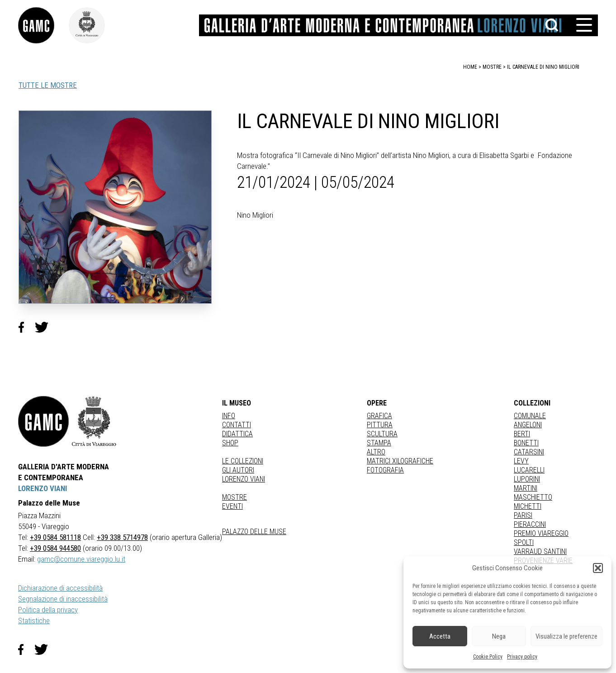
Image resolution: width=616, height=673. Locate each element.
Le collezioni (243, 461)
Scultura (382, 434)
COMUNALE (530, 416)
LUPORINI (527, 479)
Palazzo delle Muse (254, 532)
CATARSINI (529, 452)
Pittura (380, 425)
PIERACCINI (530, 524)
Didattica (237, 434)
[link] (43, 25)
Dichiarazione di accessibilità (60, 588)
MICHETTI (528, 506)
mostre (492, 67)
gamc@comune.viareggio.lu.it (81, 559)
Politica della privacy (48, 610)
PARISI (523, 515)
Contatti (237, 425)
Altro (376, 452)
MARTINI (526, 488)
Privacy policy (522, 657)
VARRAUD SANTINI (540, 551)
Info (229, 416)
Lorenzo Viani (244, 479)
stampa (379, 443)
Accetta (440, 636)
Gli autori (238, 470)
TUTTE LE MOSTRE (48, 85)
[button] (598, 568)
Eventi (232, 506)
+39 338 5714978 (122, 537)
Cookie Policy (488, 657)
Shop (230, 443)
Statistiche (34, 620)
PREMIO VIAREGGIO (541, 533)
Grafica (379, 416)
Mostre (235, 497)
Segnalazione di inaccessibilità (63, 599)
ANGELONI (528, 425)
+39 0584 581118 (55, 537)
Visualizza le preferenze (566, 636)
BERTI (522, 434)
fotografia (385, 470)
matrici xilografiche (400, 461)
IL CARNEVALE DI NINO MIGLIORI (543, 67)
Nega (499, 636)
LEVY (521, 461)
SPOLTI (524, 542)
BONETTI (526, 443)
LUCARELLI (529, 470)
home (470, 67)
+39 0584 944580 (55, 548)
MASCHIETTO (533, 497)
